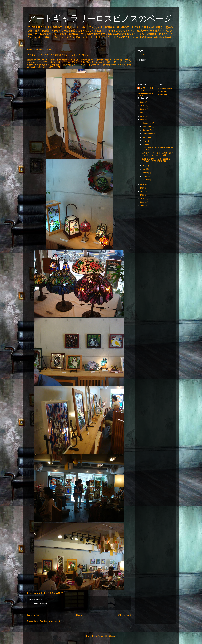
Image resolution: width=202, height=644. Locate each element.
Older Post (125, 615)
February (147, 176)
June (145, 144)
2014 (143, 184)
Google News (166, 88)
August (146, 137)
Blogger (112, 636)
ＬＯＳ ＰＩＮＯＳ (147, 89)
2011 (143, 195)
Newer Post (34, 615)
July (145, 141)
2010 (143, 199)
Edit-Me (163, 91)
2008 (143, 206)
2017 (143, 113)
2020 (143, 102)
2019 (143, 106)
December (147, 123)
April (145, 169)
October (146, 130)
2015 (143, 120)
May (145, 166)
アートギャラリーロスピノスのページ (100, 18)
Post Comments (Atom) (50, 621)
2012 (143, 191)
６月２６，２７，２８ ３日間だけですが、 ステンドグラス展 (157, 154)
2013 (143, 188)
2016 (143, 116)
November (147, 127)
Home (80, 615)
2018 (143, 109)
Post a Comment (40, 604)
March (145, 173)
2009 (143, 202)
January (146, 180)
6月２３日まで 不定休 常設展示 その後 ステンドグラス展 (157, 160)
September (148, 134)
